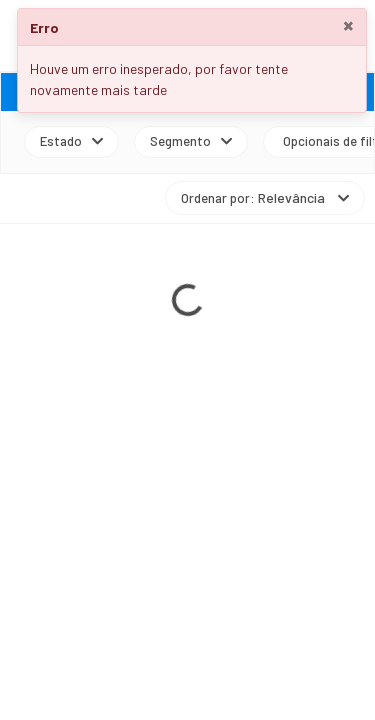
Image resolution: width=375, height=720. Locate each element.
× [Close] (348, 25)
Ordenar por (265, 197)
